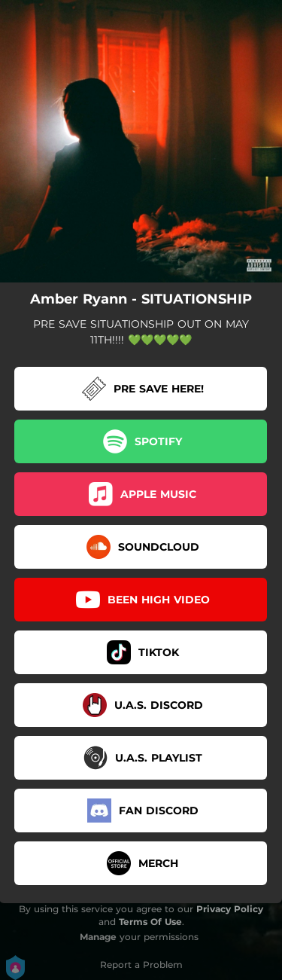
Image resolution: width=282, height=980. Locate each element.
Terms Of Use (150, 922)
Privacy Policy (230, 909)
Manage (98, 937)
